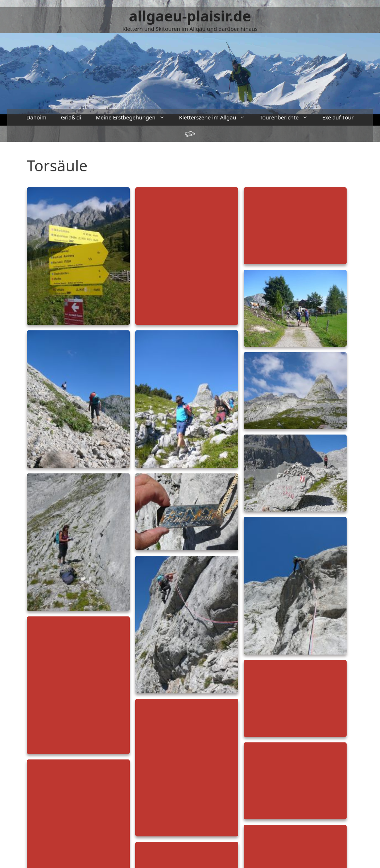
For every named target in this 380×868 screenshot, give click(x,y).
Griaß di (71, 117)
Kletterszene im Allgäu (216, 117)
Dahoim (36, 117)
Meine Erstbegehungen (134, 117)
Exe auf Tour (338, 117)
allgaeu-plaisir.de (190, 16)
